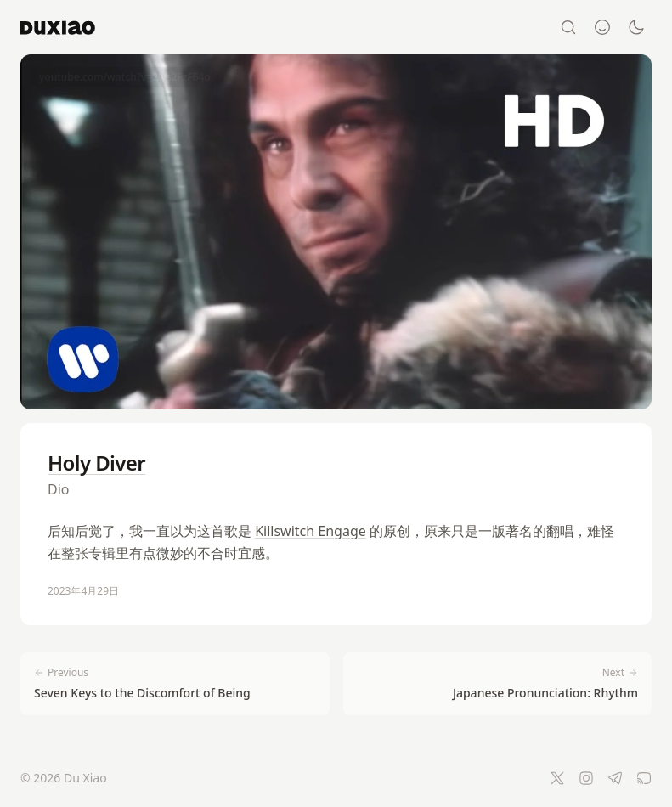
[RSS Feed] (644, 778)
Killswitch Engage (311, 531)
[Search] (568, 27)
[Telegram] (615, 778)
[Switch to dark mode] (636, 27)
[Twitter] (557, 778)
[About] (602, 27)
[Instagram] (586, 778)
